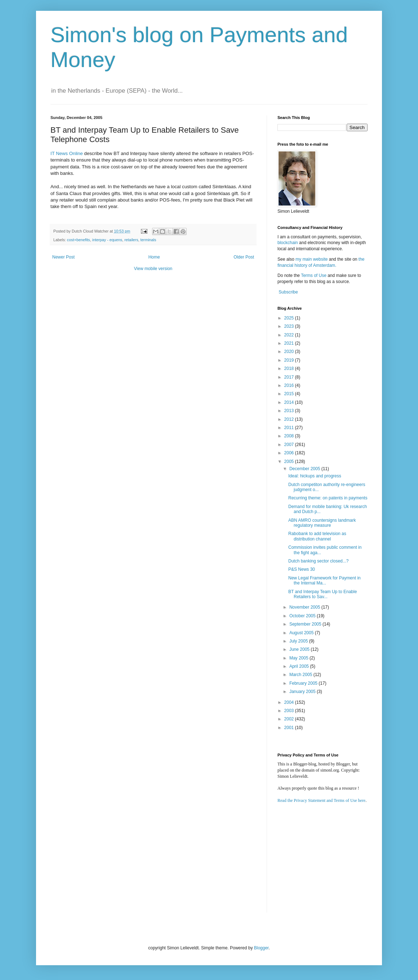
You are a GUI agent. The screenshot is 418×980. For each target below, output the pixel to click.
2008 (290, 436)
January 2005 (303, 692)
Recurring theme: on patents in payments (328, 498)
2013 (290, 411)
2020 (290, 352)
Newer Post (63, 257)
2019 (290, 360)
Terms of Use (314, 275)
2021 (290, 343)
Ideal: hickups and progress (315, 476)
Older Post (244, 257)
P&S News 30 (302, 569)
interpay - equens (107, 240)
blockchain (288, 243)
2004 (290, 702)
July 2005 (299, 641)
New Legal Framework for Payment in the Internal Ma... (324, 581)
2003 (290, 711)
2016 (290, 385)
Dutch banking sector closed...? (318, 561)
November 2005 (305, 607)
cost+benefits (79, 240)
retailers (131, 240)
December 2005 (305, 469)
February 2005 (304, 683)
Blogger (261, 948)
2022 (290, 335)
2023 (290, 326)
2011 (290, 428)
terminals (148, 240)
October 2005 (303, 616)
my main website (312, 259)
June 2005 (300, 649)
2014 (290, 402)
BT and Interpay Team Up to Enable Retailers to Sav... (323, 594)
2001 (290, 728)
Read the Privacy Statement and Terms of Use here (321, 800)
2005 (290, 462)
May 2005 (299, 658)
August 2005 (302, 633)
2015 (290, 394)
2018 (290, 368)
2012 (290, 419)
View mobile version (153, 269)
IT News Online (67, 153)
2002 (290, 719)
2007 (290, 445)
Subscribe (288, 292)
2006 (290, 453)
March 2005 (301, 675)
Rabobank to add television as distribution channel (317, 536)
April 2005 (300, 666)
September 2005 (306, 624)
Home (154, 257)
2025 (290, 318)
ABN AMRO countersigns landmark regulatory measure (322, 523)
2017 (290, 377)
